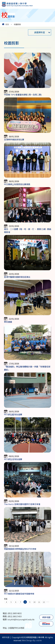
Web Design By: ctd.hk (32, 640)
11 (39, 602)
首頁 (7, 24)
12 (44, 602)
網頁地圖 (46, 617)
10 (34, 602)
